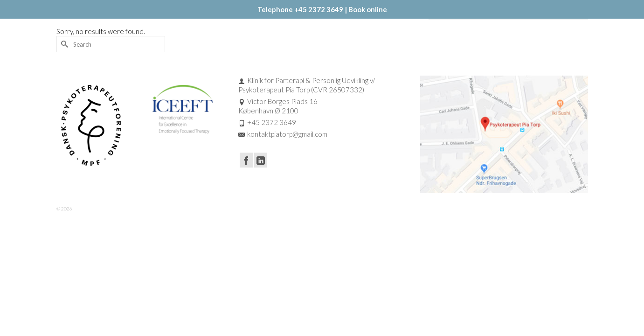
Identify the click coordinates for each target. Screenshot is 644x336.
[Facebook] (246, 188)
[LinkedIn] (261, 188)
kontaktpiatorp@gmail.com (283, 162)
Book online (368, 9)
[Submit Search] (63, 72)
